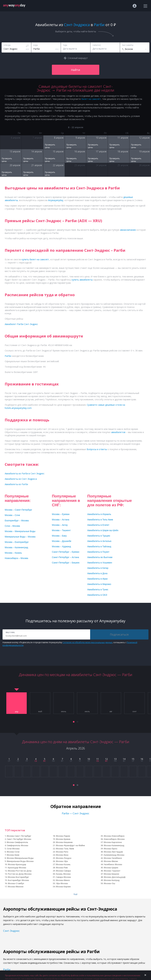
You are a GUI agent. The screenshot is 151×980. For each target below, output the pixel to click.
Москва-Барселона (113, 842)
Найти (75, 70)
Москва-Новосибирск (114, 836)
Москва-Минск (63, 880)
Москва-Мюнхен (16, 887)
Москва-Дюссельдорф (115, 877)
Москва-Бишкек (112, 874)
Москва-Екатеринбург (18, 877)
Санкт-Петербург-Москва (19, 839)
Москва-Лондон (64, 858)
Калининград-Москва (114, 855)
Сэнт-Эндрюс (11, 931)
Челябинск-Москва (113, 864)
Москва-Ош (109, 883)
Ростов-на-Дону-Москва (20, 874)
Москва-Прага (111, 849)
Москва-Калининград (114, 845)
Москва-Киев (13, 855)
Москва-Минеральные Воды (20, 858)
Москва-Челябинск (113, 858)
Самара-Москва (63, 877)
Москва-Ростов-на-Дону (20, 871)
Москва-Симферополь (17, 842)
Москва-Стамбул (16, 883)
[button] (74, 722)
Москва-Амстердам (113, 852)
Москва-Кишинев (64, 842)
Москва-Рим (62, 868)
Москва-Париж (63, 836)
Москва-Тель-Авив (65, 849)
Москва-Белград (112, 880)
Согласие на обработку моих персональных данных (87, 642)
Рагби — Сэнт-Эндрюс (75, 813)
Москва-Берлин (63, 887)
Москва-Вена (62, 855)
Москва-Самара (63, 871)
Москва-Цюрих (111, 868)
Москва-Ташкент (112, 871)
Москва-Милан (111, 861)
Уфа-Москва (62, 883)
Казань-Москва (63, 874)
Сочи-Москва (13, 849)
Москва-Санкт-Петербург (19, 836)
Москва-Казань (63, 864)
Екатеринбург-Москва (18, 880)
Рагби (7, 970)
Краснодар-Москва (17, 868)
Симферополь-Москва (17, 845)
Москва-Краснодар (17, 864)
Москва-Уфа (62, 861)
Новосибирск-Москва (114, 839)
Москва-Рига (62, 852)
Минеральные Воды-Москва (20, 861)
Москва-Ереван (63, 839)
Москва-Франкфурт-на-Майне (70, 845)
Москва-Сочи (13, 852)
